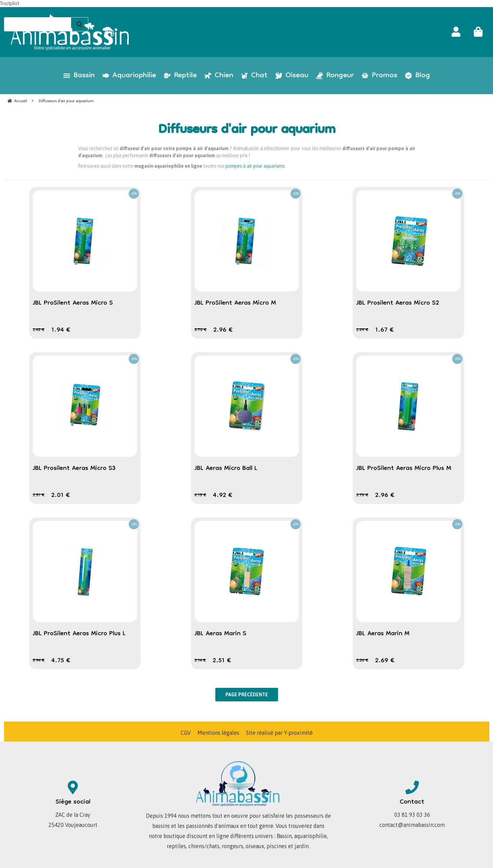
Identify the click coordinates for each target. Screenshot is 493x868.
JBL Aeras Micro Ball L (226, 469)
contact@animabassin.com (412, 825)
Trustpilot (10, 3)
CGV (186, 733)
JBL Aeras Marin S (220, 634)
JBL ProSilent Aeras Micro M (235, 303)
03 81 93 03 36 (412, 815)
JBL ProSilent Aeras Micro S (73, 303)
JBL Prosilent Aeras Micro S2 (398, 303)
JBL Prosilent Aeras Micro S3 (74, 469)
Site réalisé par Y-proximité (279, 733)
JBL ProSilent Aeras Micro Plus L (79, 634)
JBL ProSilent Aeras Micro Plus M (404, 469)
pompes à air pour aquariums (255, 166)
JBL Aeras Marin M (383, 634)
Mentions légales (218, 733)
